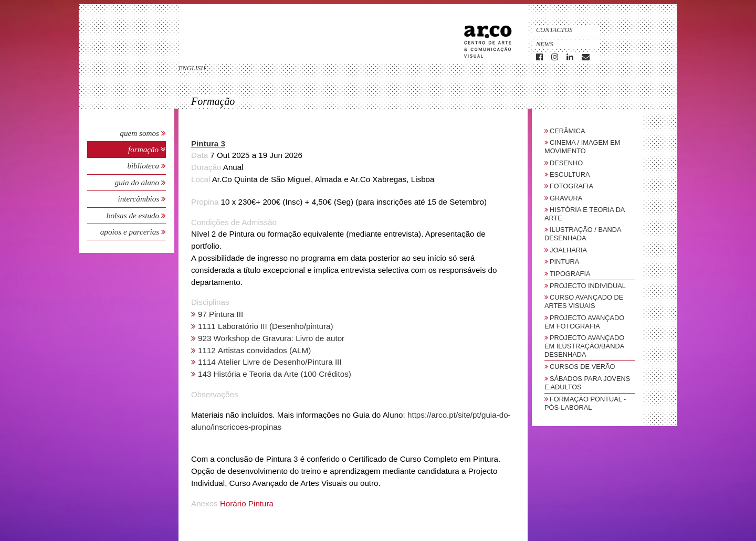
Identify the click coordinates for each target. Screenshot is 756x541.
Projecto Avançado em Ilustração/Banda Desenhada (584, 346)
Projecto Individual (588, 286)
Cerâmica (568, 131)
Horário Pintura (247, 503)
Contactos (554, 30)
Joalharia (568, 250)
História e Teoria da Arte (585, 214)
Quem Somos (139, 133)
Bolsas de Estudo (134, 215)
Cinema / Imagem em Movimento (582, 147)
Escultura (570, 174)
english (192, 68)
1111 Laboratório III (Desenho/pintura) (266, 326)
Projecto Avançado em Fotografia (584, 322)
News (545, 44)
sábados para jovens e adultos (587, 383)
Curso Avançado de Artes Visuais (584, 301)
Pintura (564, 262)
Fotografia (571, 186)
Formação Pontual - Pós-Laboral (585, 403)
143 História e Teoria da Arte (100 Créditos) (275, 374)
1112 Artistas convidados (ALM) (254, 350)
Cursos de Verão (582, 367)
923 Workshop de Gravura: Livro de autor (271, 338)
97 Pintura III (220, 314)
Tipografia (570, 274)
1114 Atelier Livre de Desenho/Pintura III (270, 362)
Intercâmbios (139, 199)
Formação (144, 149)
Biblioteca (144, 166)
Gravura (566, 198)
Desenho (566, 163)
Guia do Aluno (137, 182)
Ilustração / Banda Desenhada (583, 234)
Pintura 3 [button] (208, 144)
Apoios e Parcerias (131, 232)
